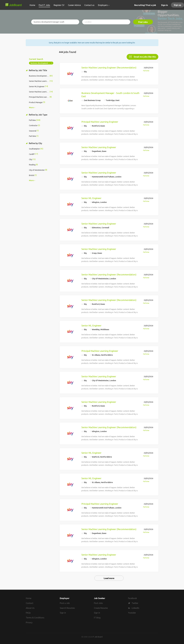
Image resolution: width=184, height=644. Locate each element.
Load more (109, 578)
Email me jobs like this (145, 57)
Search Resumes (67, 608)
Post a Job (65, 603)
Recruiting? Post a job (145, 5)
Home (29, 598)
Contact (30, 603)
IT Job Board (97, 637)
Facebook (132, 598)
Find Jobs (143, 22)
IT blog (97, 618)
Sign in (164, 5)
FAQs (28, 613)
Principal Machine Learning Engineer (100, 122)
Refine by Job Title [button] (38, 70)
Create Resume (101, 608)
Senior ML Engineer (91, 198)
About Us (30, 608)
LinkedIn (135, 608)
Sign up (177, 5)
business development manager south (42, 63)
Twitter (135, 603)
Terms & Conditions (35, 618)
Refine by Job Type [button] (38, 115)
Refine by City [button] (35, 143)
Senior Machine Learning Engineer (99, 147)
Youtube (132, 613)
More (31, 108)
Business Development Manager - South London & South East (110, 95)
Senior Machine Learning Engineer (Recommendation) (109, 68)
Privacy (29, 622)
